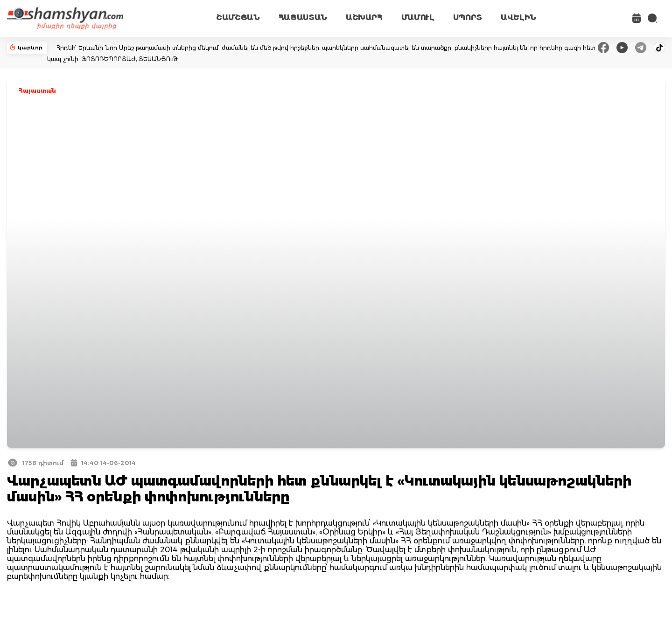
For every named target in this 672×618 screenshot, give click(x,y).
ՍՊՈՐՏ (468, 17)
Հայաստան (37, 91)
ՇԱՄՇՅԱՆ (238, 17)
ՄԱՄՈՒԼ (418, 17)
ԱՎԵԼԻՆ (518, 17)
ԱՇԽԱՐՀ (364, 17)
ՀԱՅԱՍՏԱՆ (303, 17)
